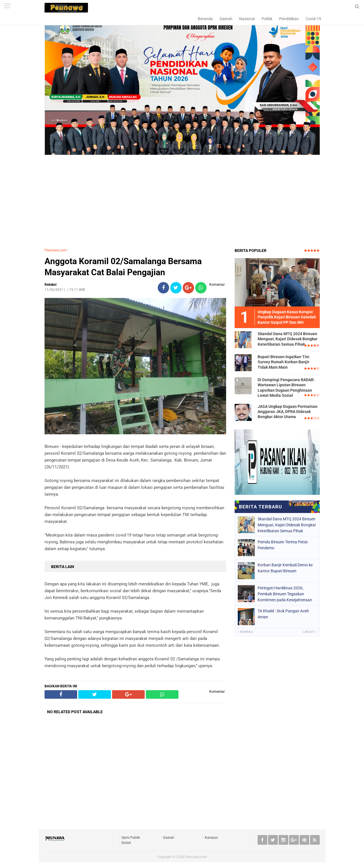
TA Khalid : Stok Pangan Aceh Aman (283, 614)
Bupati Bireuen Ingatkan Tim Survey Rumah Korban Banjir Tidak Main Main (283, 362)
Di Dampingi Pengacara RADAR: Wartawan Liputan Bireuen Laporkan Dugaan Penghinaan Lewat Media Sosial (286, 388)
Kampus (211, 838)
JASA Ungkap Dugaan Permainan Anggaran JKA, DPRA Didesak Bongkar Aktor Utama (288, 412)
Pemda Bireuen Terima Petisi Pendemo (283, 545)
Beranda (205, 19)
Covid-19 (313, 19)
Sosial (126, 843)
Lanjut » (310, 632)
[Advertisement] (182, 202)
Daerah (226, 19)
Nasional (247, 19)
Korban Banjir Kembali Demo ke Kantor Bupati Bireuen (285, 568)
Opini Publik (131, 838)
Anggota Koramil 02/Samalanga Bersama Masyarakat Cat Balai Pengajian (123, 267)
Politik (267, 19)
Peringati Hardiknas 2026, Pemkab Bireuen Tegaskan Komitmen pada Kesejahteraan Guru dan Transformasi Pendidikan (285, 594)
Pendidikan (289, 19)
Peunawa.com (56, 250)
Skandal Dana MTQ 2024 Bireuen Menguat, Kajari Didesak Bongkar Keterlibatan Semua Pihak (288, 339)
